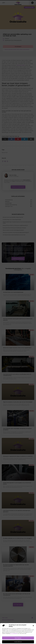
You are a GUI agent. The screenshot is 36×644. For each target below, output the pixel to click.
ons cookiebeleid (14, 633)
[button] (33, 626)
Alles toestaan (18, 638)
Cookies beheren (18, 642)
